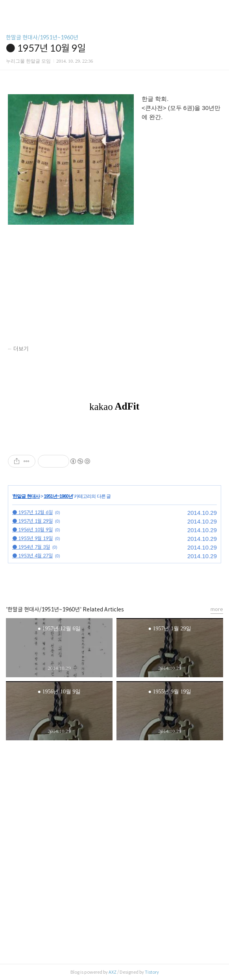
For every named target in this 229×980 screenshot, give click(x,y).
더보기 (21, 349)
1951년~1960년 (58, 496)
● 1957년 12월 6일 (32, 512)
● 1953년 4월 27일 (32, 556)
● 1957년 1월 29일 (32, 521)
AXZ (113, 972)
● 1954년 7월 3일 (31, 547)
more (217, 609)
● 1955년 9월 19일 (32, 538)
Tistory (152, 972)
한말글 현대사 (26, 496)
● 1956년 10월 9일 (32, 530)
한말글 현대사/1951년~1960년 (42, 37)
